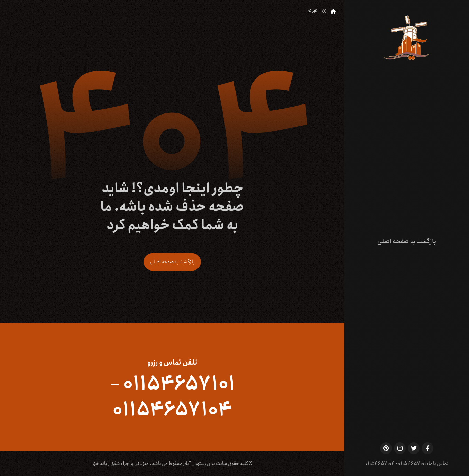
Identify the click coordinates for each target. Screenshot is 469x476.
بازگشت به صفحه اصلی (172, 262)
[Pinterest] (386, 448)
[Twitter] (414, 448)
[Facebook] (427, 448)
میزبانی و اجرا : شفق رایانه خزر (121, 464)
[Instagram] (400, 448)
